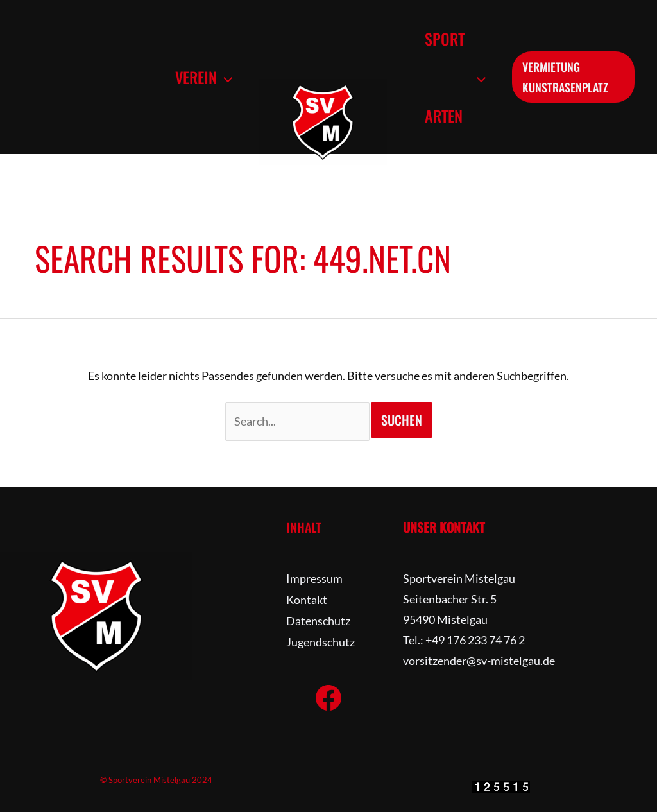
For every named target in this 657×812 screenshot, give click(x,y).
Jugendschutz (320, 640)
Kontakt (307, 599)
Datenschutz (318, 619)
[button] (223, 77)
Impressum (314, 578)
